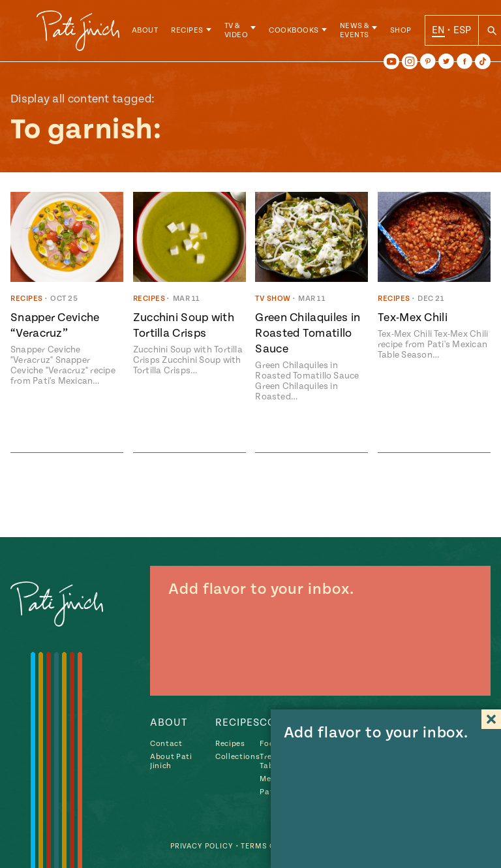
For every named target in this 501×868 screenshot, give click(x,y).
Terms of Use (267, 846)
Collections (237, 757)
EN (444, 32)
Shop (406, 32)
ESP (468, 32)
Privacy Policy (197, 846)
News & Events (360, 32)
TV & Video (242, 32)
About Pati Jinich (171, 761)
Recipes (193, 32)
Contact (166, 744)
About (150, 32)
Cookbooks (300, 32)
